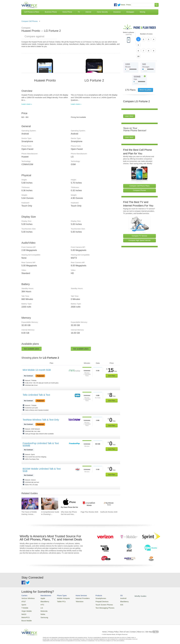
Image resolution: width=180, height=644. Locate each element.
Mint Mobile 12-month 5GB (37, 370)
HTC (40, 604)
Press (128, 5)
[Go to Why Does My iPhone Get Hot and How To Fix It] (69, 504)
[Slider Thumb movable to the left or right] (128, 56)
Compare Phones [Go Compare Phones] (140, 177)
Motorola (42, 610)
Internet (88, 12)
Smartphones (95, 598)
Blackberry (116, 601)
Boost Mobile (26, 618)
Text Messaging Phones (98, 607)
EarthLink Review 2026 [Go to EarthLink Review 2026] (109, 512)
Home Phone (67, 12)
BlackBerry (42, 601)
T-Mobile (24, 607)
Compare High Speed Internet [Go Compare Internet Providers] (139, 227)
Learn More (129, 102)
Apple (41, 598)
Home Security (102, 12)
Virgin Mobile (26, 610)
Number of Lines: (146, 34)
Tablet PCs (59, 601)
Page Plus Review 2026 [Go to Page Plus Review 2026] (89, 512)
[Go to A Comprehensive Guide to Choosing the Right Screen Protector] (50, 504)
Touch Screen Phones (98, 604)
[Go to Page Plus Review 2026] (89, 504)
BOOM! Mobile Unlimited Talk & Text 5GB (42, 470)
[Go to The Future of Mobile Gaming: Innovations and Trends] (30, 504)
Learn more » (27, 104)
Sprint (24, 604)
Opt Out (155, 629)
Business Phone (51, 12)
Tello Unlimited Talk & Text (36, 395)
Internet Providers (78, 598)
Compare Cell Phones (30, 21)
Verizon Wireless (27, 598)
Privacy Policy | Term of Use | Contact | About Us (126, 629)
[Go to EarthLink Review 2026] (109, 504)
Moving (142, 12)
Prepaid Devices (96, 601)
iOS (114, 604)
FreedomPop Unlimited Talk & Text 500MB (41, 444)
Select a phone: (129, 33)
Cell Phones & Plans (32, 12)
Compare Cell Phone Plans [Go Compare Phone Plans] (140, 172)
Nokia (41, 612)
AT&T (23, 601)
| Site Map (148, 629)
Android (115, 598)
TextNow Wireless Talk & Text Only (41, 420)
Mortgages (130, 12)
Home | (105, 629)
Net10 (24, 612)
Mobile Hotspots (61, 598)
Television (76, 601)
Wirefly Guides (131, 596)
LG (40, 607)
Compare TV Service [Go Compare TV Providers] (139, 222)
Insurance (117, 12)
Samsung (42, 615)
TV (79, 12)
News (123, 5)
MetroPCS (25, 615)
